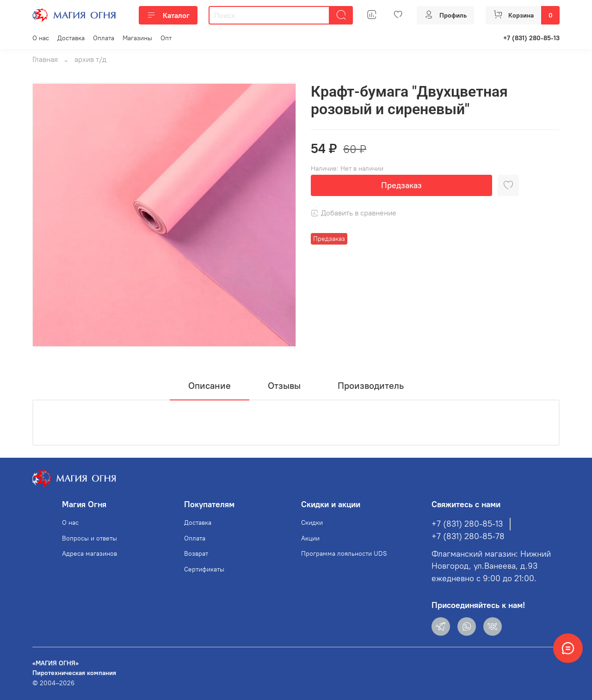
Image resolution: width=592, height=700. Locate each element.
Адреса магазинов (89, 553)
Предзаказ (401, 185)
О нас (41, 38)
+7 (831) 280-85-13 (531, 38)
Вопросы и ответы (89, 538)
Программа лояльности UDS (344, 553)
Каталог (168, 15)
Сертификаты (204, 569)
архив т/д (90, 59)
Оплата (104, 38)
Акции (310, 538)
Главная (45, 59)
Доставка (71, 38)
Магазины (137, 38)
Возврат (196, 553)
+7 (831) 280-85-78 (468, 536)
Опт (166, 38)
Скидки (312, 522)
